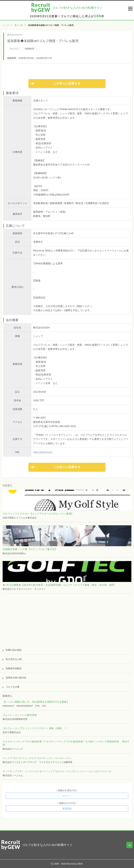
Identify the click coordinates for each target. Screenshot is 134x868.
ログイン (67, 796)
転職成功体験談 (14, 668)
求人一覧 (18, 25)
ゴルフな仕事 (13, 687)
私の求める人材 (14, 659)
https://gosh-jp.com (43, 452)
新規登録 (67, 809)
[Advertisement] (67, 621)
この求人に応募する (67, 83)
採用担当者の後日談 (16, 678)
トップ (6, 25)
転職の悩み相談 (14, 650)
